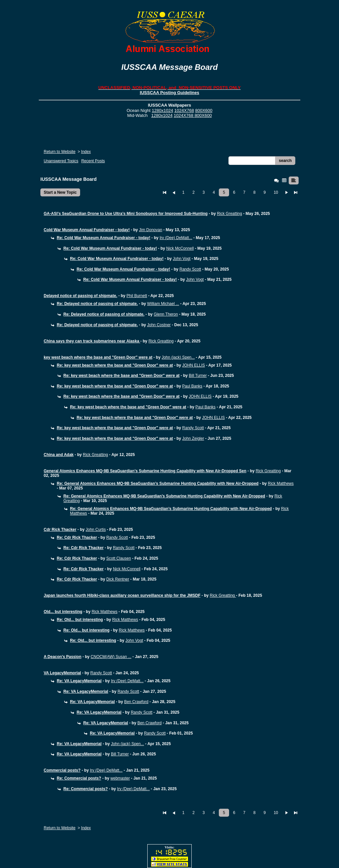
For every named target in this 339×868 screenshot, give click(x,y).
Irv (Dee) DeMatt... (176, 238)
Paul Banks (192, 386)
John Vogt (182, 259)
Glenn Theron (166, 314)
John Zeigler (193, 438)
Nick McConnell (180, 248)
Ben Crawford (136, 702)
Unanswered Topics (61, 161)
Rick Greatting (229, 214)
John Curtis (96, 530)
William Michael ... (163, 304)
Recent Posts (93, 161)
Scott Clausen (119, 558)
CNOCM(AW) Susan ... (111, 657)
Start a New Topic (60, 192)
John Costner (159, 325)
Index (86, 152)
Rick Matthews (281, 484)
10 (276, 192)
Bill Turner (198, 376)
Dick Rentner (118, 579)
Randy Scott (190, 269)
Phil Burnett (137, 296)
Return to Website (60, 152)
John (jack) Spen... (178, 357)
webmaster (120, 778)
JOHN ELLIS (194, 365)
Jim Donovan (151, 230)
